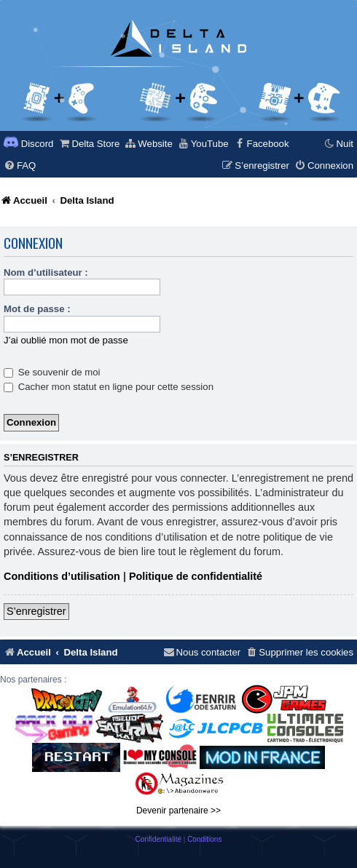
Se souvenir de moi (52, 372)
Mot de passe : (37, 309)
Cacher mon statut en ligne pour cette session (109, 387)
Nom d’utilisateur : (46, 272)
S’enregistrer (36, 611)
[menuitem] (89, 144)
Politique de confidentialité (196, 576)
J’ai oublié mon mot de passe (66, 340)
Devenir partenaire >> (178, 811)
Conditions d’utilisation (62, 576)
